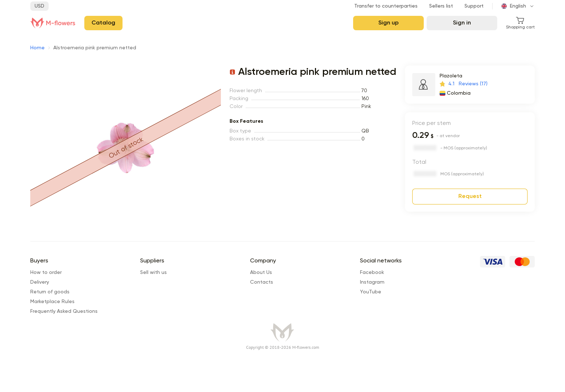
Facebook (372, 272)
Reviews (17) (473, 84)
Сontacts (262, 282)
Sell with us (154, 272)
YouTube (371, 292)
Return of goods (50, 292)
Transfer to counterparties (386, 6)
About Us (261, 272)
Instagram (372, 282)
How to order (46, 272)
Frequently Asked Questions (64, 311)
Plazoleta (451, 76)
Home (37, 48)
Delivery (40, 282)
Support (474, 6)
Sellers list (441, 6)
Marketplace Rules (52, 302)
